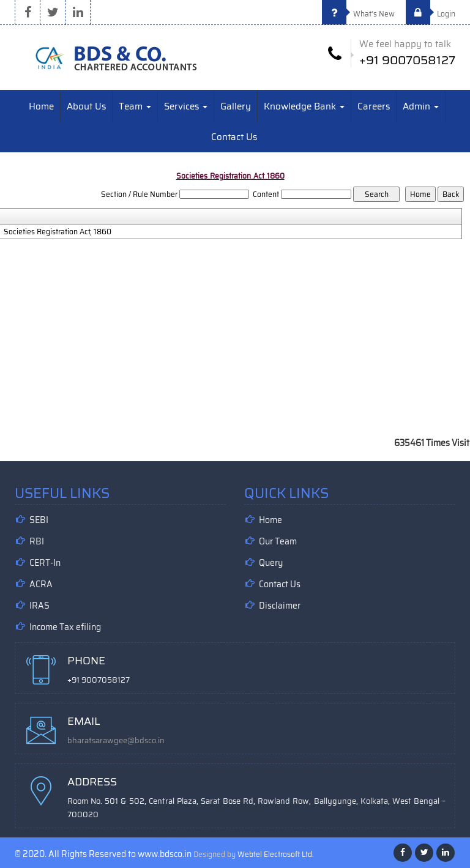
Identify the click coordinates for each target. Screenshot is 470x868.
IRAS (39, 606)
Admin (421, 106)
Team (135, 106)
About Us (86, 106)
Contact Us (234, 137)
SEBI (39, 520)
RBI (37, 541)
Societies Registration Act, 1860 (58, 232)
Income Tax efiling (65, 627)
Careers (374, 106)
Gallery (236, 106)
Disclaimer (280, 606)
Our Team (278, 541)
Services (186, 106)
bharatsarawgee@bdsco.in (116, 740)
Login (431, 14)
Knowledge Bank (304, 106)
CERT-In (45, 563)
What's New (358, 14)
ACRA (41, 584)
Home (41, 106)
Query (271, 563)
